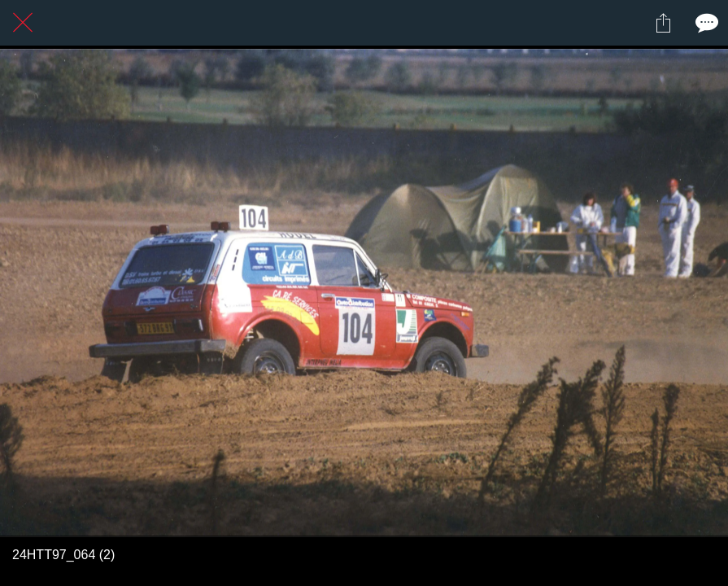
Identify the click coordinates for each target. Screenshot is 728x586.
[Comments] (705, 23)
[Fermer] (23, 23)
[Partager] (663, 23)
